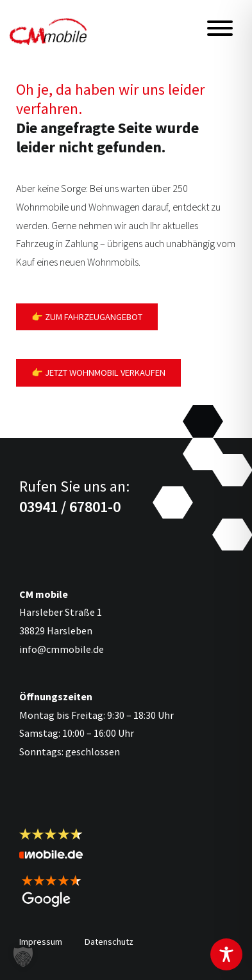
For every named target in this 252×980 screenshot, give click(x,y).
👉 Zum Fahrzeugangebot (87, 317)
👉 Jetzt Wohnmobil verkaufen (98, 373)
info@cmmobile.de (62, 649)
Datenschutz (109, 942)
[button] (23, 957)
